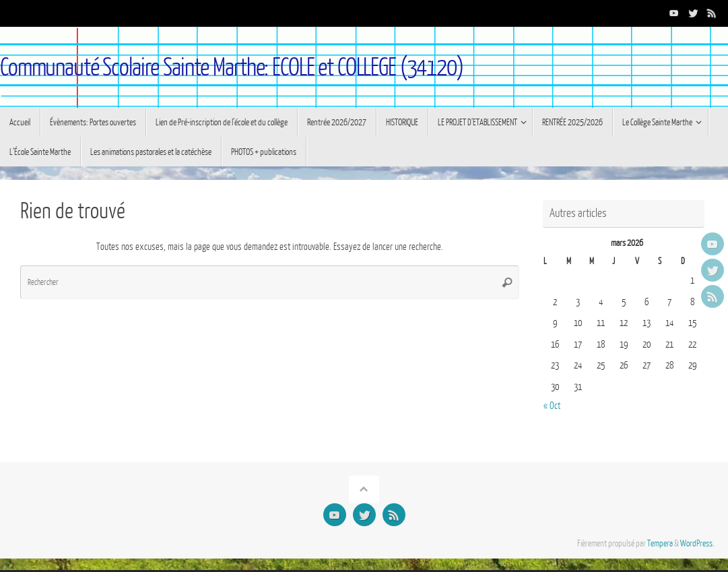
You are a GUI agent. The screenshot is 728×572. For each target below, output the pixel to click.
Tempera (660, 544)
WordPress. (697, 544)
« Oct (552, 406)
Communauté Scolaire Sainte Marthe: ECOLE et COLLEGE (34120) (232, 68)
